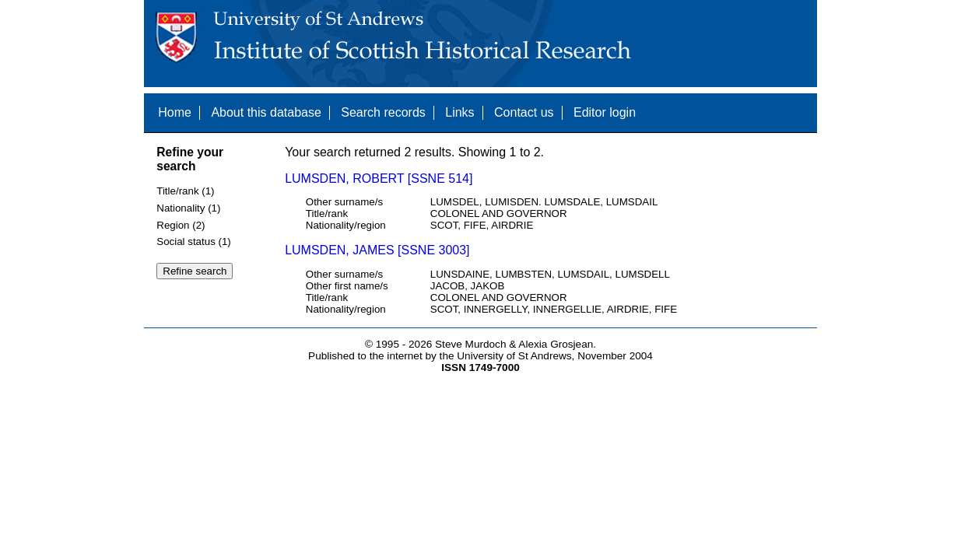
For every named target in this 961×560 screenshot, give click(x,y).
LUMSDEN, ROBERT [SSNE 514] (379, 178)
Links (459, 112)
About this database (266, 112)
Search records (383, 112)
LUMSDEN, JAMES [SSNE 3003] (377, 250)
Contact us (524, 112)
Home (175, 112)
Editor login (605, 112)
